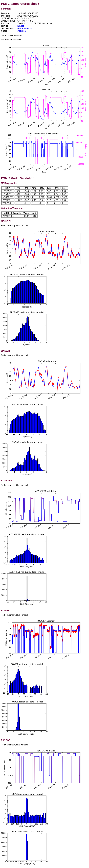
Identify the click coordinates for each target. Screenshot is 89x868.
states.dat (22, 31)
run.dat (21, 26)
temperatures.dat (25, 28)
